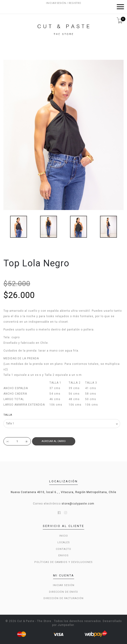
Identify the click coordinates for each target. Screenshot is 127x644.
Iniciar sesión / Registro (64, 3)
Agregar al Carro (54, 441)
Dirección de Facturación (63, 598)
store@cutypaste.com (78, 504)
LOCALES (64, 542)
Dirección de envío (63, 592)
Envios (63, 555)
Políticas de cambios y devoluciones (63, 562)
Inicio (64, 536)
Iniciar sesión (64, 585)
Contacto (63, 549)
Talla (8, 415)
